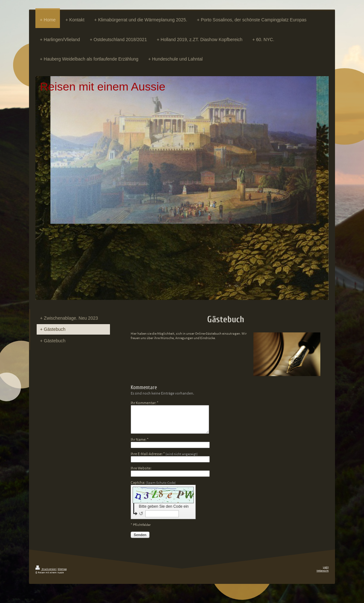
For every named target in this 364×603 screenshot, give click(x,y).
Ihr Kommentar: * (145, 403)
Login (326, 567)
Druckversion (46, 569)
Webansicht (323, 570)
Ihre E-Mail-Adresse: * (164, 454)
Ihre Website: (141, 468)
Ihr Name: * (140, 439)
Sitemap (62, 569)
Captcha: (153, 482)
